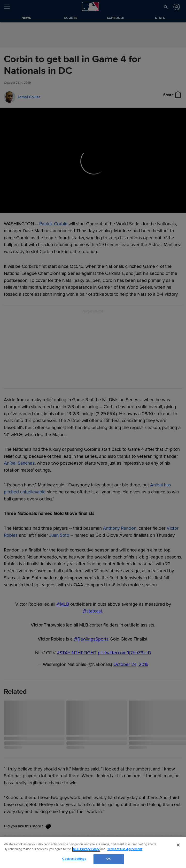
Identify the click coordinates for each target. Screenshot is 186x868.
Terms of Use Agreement (125, 849)
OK (108, 859)
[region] (93, 853)
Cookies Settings (74, 859)
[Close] (178, 845)
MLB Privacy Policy (86, 849)
